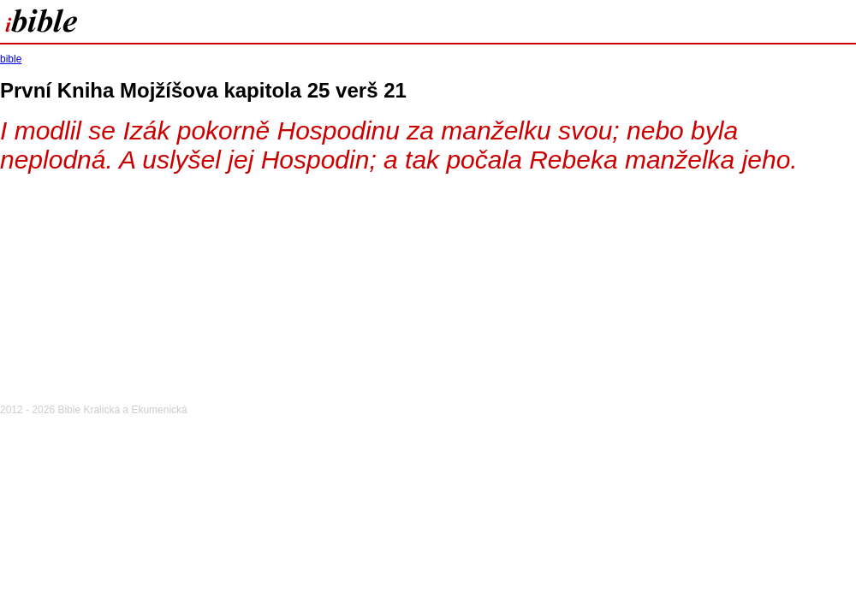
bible (11, 59)
